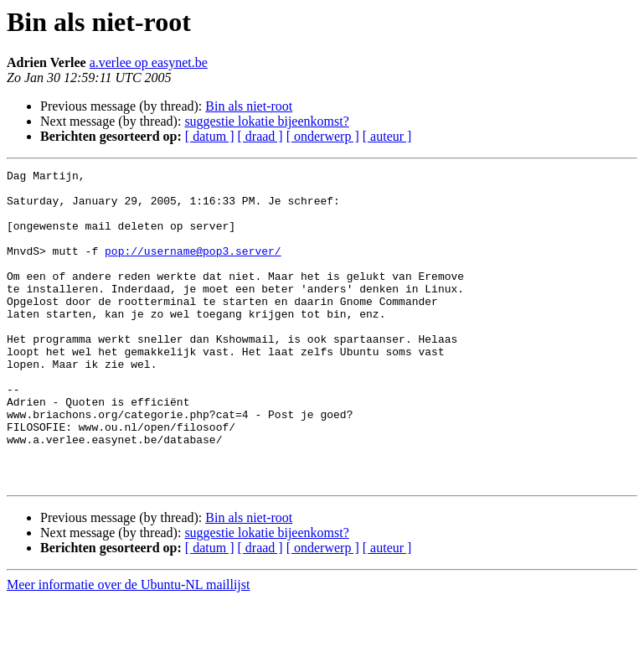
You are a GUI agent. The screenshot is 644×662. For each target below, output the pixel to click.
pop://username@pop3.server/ (193, 268)
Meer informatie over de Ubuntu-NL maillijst (128, 647)
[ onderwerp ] (323, 136)
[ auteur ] (387, 136)
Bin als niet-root (249, 106)
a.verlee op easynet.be (149, 62)
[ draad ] (260, 136)
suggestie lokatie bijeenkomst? (266, 121)
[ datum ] (210, 136)
